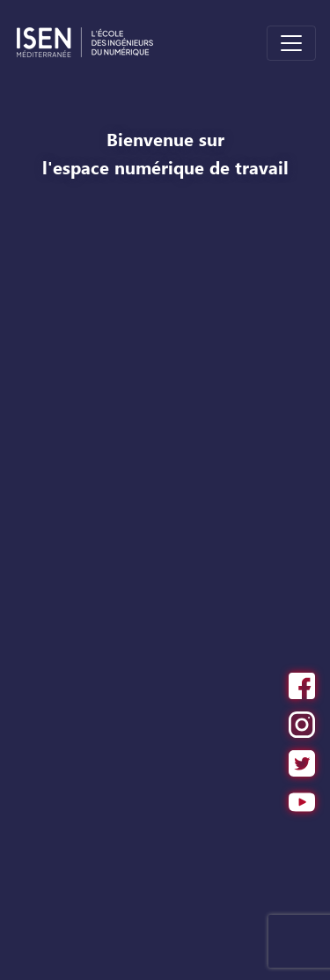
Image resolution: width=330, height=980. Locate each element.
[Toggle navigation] (291, 43)
